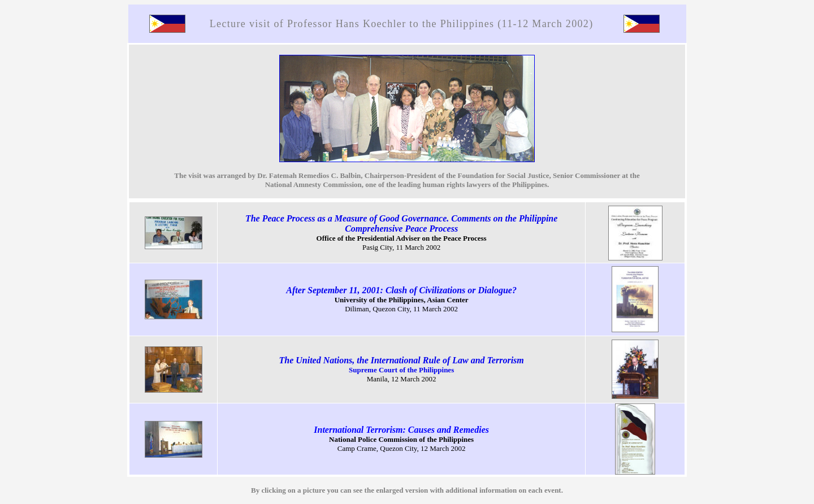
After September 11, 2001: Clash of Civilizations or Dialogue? (401, 290)
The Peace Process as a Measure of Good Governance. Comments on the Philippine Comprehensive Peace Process (401, 223)
